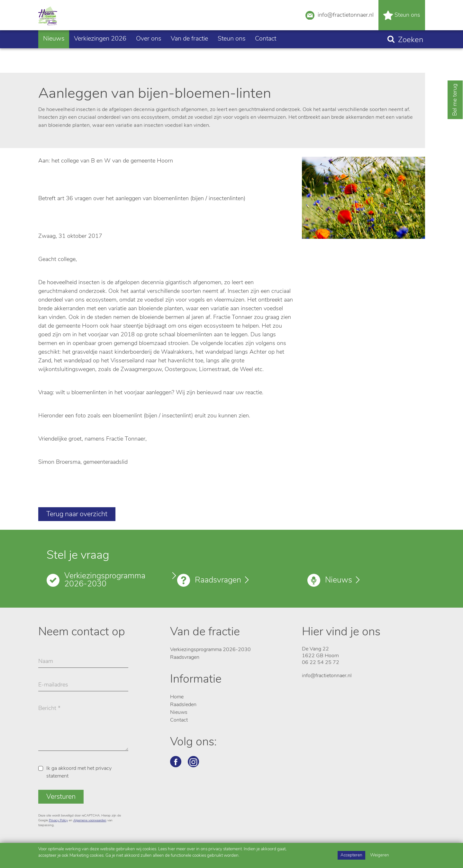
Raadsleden (183, 705)
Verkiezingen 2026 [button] (100, 58)
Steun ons (402, 25)
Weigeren (380, 855)
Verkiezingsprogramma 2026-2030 (105, 580)
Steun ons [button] (232, 58)
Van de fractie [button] (189, 58)
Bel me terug (455, 100)
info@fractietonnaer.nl (340, 24)
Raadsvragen (218, 580)
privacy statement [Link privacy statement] (225, 849)
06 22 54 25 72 (321, 663)
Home (177, 697)
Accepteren (351, 855)
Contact (266, 58)
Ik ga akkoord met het (79, 772)
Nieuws (54, 58)
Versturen (61, 797)
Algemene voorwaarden (90, 821)
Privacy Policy (58, 821)
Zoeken (411, 60)
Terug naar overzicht (77, 514)
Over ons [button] (149, 58)
